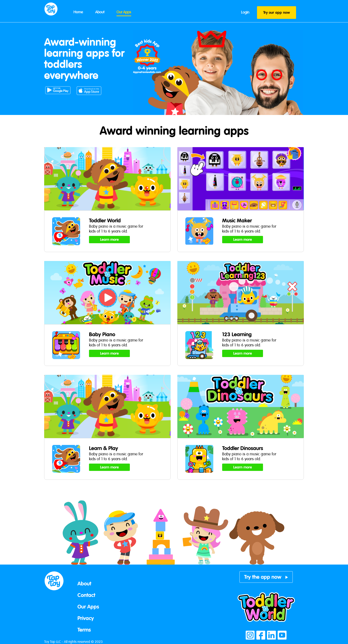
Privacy (86, 618)
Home (78, 12)
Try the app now (266, 577)
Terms (84, 630)
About (100, 12)
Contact (86, 595)
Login (245, 12)
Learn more (109, 240)
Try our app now (277, 13)
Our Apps (124, 12)
